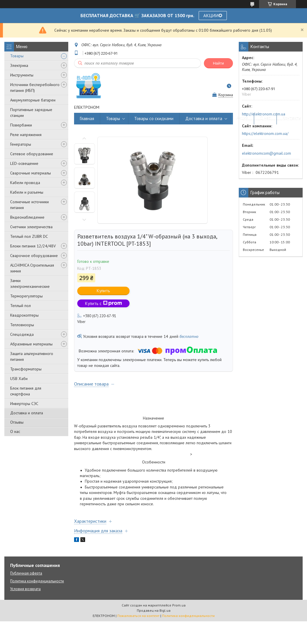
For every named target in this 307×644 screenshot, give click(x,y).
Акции (242, 118)
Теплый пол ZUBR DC (29, 236)
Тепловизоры (22, 325)
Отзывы (17, 422)
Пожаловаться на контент (138, 616)
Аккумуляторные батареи (33, 100)
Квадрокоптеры (24, 315)
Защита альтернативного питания (32, 356)
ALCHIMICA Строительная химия (32, 268)
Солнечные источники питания (29, 205)
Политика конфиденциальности (37, 581)
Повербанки (21, 125)
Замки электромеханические (30, 283)
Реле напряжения (26, 135)
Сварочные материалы (30, 173)
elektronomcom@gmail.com (266, 153)
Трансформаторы (26, 369)
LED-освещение (24, 163)
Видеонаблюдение (27, 217)
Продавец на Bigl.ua (154, 610)
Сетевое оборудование (32, 154)
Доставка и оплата (27, 413)
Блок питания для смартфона (26, 391)
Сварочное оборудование (34, 256)
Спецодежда (22, 334)
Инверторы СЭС (24, 404)
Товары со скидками (154, 118)
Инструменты (22, 75)
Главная (87, 118)
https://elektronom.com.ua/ (265, 133)
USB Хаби (19, 379)
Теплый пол (20, 306)
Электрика (19, 65)
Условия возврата (25, 589)
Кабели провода (25, 183)
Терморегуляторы (26, 296)
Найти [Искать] (218, 63)
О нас (15, 431)
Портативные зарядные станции (31, 113)
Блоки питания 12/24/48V (33, 246)
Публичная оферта (26, 573)
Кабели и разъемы (27, 192)
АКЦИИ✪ (213, 15)
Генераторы (21, 144)
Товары (17, 56)
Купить (103, 291)
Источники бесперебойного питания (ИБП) (35, 88)
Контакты (292, 118)
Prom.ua (179, 605)
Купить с (104, 303)
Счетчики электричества (31, 227)
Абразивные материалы (31, 344)
